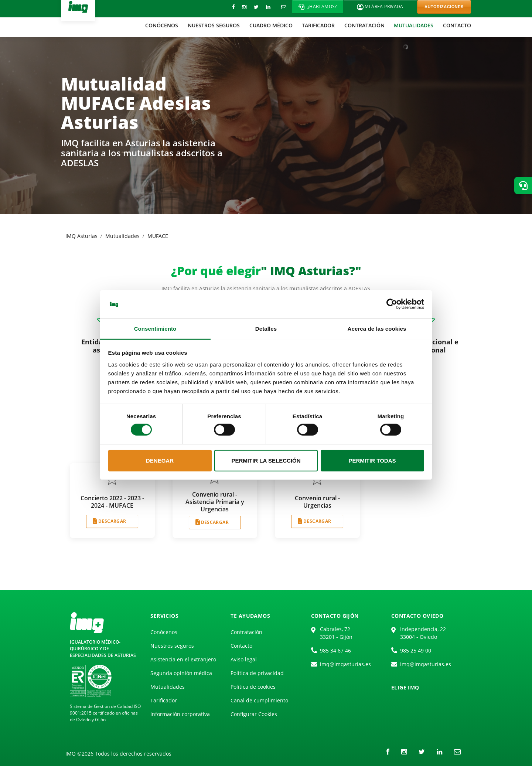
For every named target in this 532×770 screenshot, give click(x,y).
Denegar (160, 461)
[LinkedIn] (268, 7)
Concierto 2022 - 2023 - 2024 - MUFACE (112, 502)
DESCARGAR (112, 521)
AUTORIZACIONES (444, 7)
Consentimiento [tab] (155, 329)
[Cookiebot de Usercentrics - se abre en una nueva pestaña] (392, 304)
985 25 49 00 (416, 650)
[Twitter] (256, 7)
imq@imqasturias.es (345, 664)
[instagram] (244, 7)
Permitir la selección (266, 461)
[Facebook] (233, 7)
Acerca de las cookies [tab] (377, 329)
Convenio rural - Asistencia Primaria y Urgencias (215, 502)
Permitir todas (372, 461)
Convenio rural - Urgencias (317, 502)
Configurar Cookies (254, 714)
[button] (318, 7)
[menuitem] (162, 25)
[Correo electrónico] (284, 7)
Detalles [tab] (266, 329)
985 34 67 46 (335, 650)
